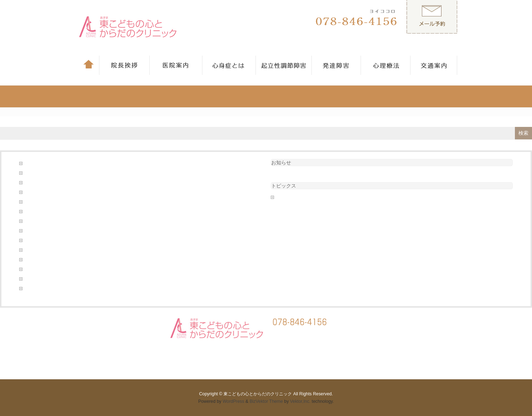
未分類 (283, 197)
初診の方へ (35, 202)
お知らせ (281, 163)
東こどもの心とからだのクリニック (258, 394)
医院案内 (33, 212)
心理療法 (33, 231)
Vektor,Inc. (300, 401)
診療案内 (33, 269)
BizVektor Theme (266, 401)
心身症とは (35, 241)
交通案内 (33, 192)
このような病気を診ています (52, 164)
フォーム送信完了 (42, 173)
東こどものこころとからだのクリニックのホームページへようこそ (89, 250)
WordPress (234, 401)
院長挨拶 (33, 289)
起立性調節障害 (40, 279)
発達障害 (33, 260)
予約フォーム (37, 183)
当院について (37, 221)
